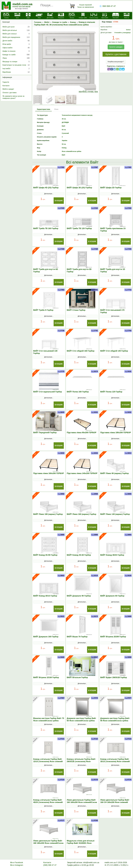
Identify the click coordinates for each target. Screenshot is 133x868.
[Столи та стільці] (94, 16)
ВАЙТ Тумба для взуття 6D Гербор (46, 270)
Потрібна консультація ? (116, 62)
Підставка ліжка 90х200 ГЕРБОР (82, 433)
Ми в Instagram (17, 865)
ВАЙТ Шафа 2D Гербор (111, 188)
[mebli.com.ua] (6, 16)
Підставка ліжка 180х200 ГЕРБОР (116, 433)
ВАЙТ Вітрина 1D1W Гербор (46, 677)
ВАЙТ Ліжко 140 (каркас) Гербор (115, 514)
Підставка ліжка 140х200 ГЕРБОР (82, 473)
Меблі (47, 22)
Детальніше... (49, 194)
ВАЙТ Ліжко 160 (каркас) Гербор (82, 514)
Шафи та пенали (16, 51)
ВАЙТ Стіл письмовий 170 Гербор (112, 311)
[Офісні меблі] (105, 16)
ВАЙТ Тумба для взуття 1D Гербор (113, 270)
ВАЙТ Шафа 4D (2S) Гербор (46, 188)
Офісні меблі (16, 48)
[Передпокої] (61, 16)
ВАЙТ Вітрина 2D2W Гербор (113, 637)
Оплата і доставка (10, 93)
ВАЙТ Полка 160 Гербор (78, 392)
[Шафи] (28, 16)
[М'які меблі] (116, 16)
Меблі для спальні (16, 34)
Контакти (6, 86)
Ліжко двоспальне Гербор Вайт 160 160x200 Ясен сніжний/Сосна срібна (82, 802)
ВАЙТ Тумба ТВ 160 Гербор (46, 228)
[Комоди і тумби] (83, 16)
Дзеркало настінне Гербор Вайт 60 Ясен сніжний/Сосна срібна (81, 719)
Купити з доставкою (116, 54)
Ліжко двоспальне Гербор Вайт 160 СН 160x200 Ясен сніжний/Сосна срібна (115, 802)
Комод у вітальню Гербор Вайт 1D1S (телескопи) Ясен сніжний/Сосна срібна (48, 761)
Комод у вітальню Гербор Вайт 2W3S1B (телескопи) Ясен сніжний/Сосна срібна (81, 761)
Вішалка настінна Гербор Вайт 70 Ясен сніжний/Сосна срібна (49, 719)
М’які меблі (16, 44)
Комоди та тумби (60, 22)
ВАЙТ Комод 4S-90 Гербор (45, 555)
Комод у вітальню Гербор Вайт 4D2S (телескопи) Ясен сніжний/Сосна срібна (48, 802)
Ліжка (16, 58)
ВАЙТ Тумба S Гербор (43, 310)
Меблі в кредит (8, 89)
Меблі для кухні (16, 27)
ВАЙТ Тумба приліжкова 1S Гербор (113, 230)
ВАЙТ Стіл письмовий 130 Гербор (45, 352)
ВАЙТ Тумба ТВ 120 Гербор (79, 228)
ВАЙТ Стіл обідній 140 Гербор (114, 351)
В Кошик (59, 201)
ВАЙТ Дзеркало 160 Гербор (46, 637)
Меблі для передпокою (16, 37)
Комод (73, 22)
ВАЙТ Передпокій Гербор (45, 433)
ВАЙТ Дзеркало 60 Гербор (112, 596)
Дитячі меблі (16, 41)
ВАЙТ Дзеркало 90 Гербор (79, 596)
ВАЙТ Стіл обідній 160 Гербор (81, 351)
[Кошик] (82, 6)
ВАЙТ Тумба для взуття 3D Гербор (79, 270)
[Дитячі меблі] (50, 16)
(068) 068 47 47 (50, 865)
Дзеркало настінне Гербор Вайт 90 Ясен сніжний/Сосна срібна (115, 719)
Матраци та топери (16, 62)
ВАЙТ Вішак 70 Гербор (77, 637)
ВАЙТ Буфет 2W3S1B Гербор (114, 677)
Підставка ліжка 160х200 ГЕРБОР (49, 473)
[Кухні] (17, 16)
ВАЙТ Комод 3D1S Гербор (45, 596)
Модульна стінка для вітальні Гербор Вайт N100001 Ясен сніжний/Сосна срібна (81, 843)
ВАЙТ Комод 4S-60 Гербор (79, 555)
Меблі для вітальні (16, 30)
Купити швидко (116, 47)
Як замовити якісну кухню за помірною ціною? (13, 97)
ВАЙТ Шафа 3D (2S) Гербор (79, 188)
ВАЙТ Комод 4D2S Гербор (112, 555)
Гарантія (6, 82)
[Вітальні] (72, 16)
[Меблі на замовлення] (127, 17)
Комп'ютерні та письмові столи (16, 65)
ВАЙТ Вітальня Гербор (77, 677)
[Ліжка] (39, 16)
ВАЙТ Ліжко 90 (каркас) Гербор (115, 473)
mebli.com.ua (22, 4)
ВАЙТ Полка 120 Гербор (111, 392)
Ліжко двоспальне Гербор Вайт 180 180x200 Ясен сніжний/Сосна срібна (48, 843)
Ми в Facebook (17, 863)
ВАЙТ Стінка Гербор (76, 310)
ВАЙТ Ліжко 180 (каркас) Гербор (48, 514)
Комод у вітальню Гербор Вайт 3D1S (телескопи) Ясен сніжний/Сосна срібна (115, 761)
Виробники (16, 72)
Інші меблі (16, 69)
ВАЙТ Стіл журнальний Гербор (48, 392)
